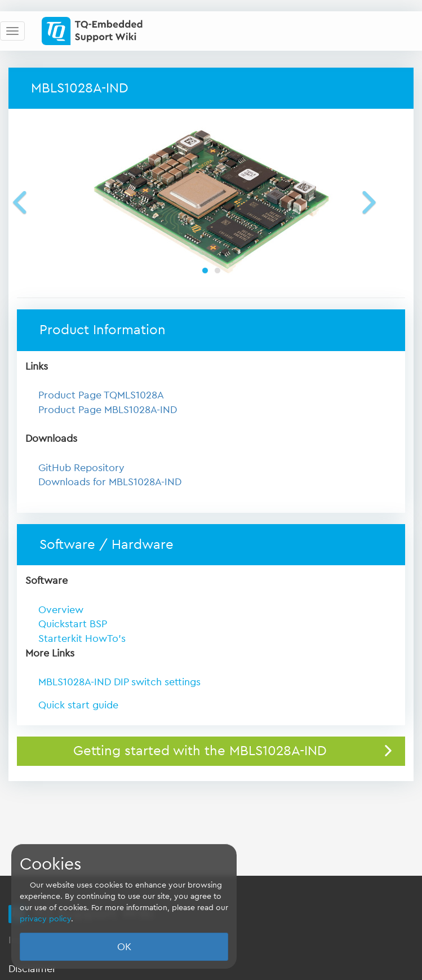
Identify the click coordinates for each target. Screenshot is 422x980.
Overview (61, 610)
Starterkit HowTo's (82, 638)
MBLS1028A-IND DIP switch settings (119, 682)
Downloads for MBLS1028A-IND (110, 482)
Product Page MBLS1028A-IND (108, 410)
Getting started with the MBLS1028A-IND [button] (200, 751)
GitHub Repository (81, 468)
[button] (36, 202)
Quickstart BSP (73, 624)
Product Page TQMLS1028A (101, 395)
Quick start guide (78, 705)
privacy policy (45, 919)
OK (124, 947)
